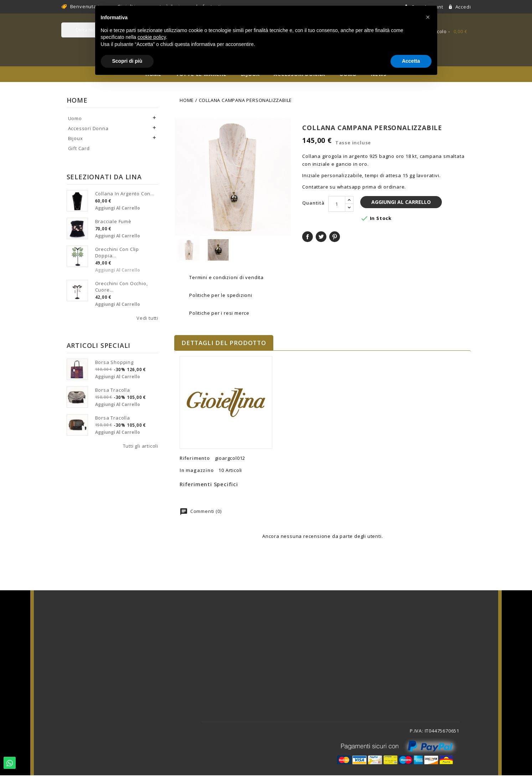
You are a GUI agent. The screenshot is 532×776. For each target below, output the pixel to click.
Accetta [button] (411, 61)
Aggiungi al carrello (118, 210)
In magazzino (197, 471)
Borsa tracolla (113, 392)
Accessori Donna (88, 130)
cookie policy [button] (152, 37)
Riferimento (195, 459)
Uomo (75, 120)
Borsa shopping (114, 364)
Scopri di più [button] (127, 61)
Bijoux (76, 140)
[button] (428, 17)
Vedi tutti (147, 320)
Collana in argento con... (125, 195)
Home (77, 102)
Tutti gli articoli (141, 448)
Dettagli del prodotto (224, 344)
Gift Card (79, 150)
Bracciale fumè (113, 223)
